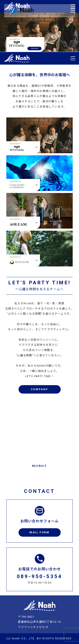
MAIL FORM (39, 532)
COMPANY (39, 389)
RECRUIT (39, 466)
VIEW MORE (35, 48)
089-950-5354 (40, 576)
